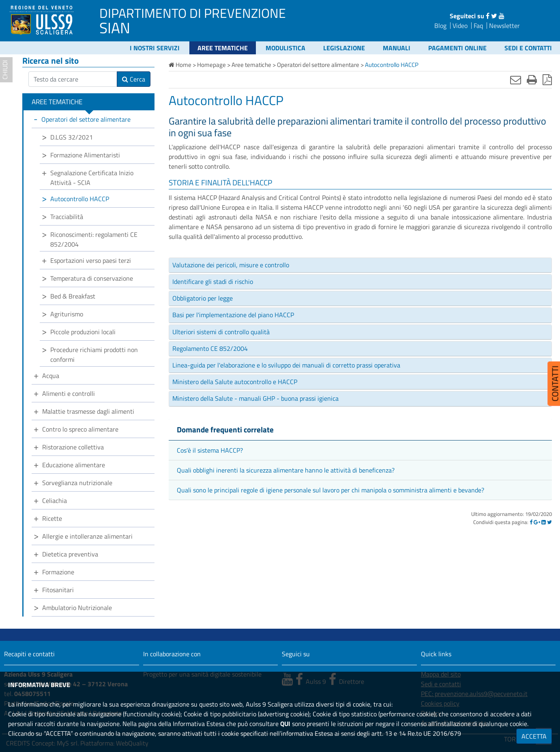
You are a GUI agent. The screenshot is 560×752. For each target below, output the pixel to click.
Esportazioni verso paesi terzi (91, 260)
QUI (285, 724)
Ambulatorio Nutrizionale (77, 608)
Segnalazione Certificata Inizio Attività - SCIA (92, 178)
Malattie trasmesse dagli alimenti (88, 411)
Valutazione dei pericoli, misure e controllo (231, 265)
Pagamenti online (457, 48)
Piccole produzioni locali (83, 332)
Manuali (397, 48)
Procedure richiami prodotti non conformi (94, 355)
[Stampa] (532, 79)
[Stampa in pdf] (547, 79)
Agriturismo (67, 314)
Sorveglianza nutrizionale (77, 483)
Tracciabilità (67, 217)
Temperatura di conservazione (92, 278)
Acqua (51, 376)
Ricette (52, 518)
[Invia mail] (516, 79)
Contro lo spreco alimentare (80, 429)
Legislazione (344, 48)
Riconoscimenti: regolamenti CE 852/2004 (94, 239)
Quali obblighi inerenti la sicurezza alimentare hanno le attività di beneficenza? (286, 470)
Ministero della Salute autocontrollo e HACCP (235, 382)
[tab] (360, 265)
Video (460, 26)
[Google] (537, 522)
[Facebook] (531, 522)
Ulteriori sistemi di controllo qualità (221, 332)
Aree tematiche (223, 48)
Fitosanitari (58, 590)
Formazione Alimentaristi (85, 155)
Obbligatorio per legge (203, 298)
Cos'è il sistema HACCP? (210, 450)
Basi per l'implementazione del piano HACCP (233, 315)
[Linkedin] (544, 522)
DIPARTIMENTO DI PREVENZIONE (193, 13)
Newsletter (504, 26)
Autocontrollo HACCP (80, 199)
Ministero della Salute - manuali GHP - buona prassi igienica (255, 398)
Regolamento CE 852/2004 (210, 348)
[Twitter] (549, 522)
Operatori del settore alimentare (86, 119)
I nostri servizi (155, 48)
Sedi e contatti (528, 48)
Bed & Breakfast (73, 296)
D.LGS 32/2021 (72, 137)
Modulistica (285, 48)
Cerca (134, 79)
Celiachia (55, 501)
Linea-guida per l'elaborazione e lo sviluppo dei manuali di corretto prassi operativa (286, 365)
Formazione (58, 572)
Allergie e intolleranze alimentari (87, 536)
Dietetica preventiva (70, 554)
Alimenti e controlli (69, 393)
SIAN (115, 28)
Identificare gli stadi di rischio (213, 281)
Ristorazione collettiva (73, 447)
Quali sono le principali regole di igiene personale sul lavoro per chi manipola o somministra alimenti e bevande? (330, 490)
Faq (478, 26)
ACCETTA (534, 736)
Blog (440, 26)
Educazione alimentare (74, 465)
